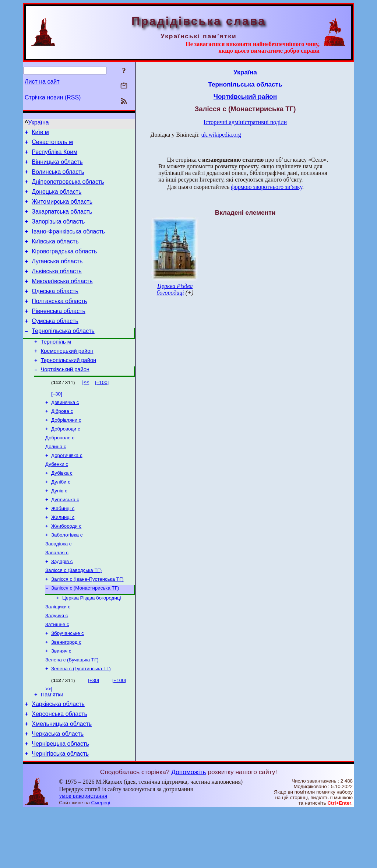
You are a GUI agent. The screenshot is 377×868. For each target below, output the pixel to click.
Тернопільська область (63, 354)
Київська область (55, 255)
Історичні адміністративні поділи (245, 122)
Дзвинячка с (65, 431)
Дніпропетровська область (68, 188)
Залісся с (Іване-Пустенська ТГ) (87, 622)
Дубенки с (57, 498)
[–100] (102, 410)
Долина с (56, 479)
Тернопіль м (56, 366)
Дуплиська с (65, 536)
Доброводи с (66, 459)
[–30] (57, 421)
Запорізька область (58, 233)
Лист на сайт (42, 82)
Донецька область (57, 199)
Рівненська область (59, 332)
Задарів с (62, 603)
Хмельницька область (62, 779)
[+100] (119, 731)
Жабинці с (63, 546)
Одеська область (55, 310)
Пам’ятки (52, 746)
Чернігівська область (60, 812)
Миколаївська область (62, 299)
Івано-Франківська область (68, 244)
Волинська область (58, 177)
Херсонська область (59, 768)
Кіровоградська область (64, 266)
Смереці (101, 861)
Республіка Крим (54, 155)
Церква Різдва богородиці (91, 642)
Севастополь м (52, 144)
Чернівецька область (60, 801)
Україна (38, 122)
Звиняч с (61, 700)
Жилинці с (63, 555)
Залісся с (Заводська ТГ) (73, 613)
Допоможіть (188, 830)
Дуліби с (61, 517)
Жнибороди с (66, 565)
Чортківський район (65, 397)
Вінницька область (57, 166)
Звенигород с (66, 690)
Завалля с (57, 593)
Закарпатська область (62, 222)
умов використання (83, 854)
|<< (86, 410)
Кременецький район (67, 376)
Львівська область (57, 288)
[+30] (94, 731)
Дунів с (59, 526)
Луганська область (57, 277)
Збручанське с (68, 681)
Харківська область (58, 757)
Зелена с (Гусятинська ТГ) (81, 719)
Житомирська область (62, 210)
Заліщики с (58, 652)
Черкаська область (58, 790)
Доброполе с (60, 469)
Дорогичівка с (67, 488)
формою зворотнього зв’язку (267, 187)
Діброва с (62, 440)
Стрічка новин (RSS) (53, 97)
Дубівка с (62, 507)
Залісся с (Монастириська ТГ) (85, 632)
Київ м (40, 133)
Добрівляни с (66, 450)
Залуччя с (57, 662)
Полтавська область (59, 321)
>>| (49, 739)
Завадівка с (59, 584)
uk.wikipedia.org (221, 135)
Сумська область (55, 343)
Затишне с (57, 671)
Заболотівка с (67, 574)
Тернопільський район (69, 387)
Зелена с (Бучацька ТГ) (72, 709)
